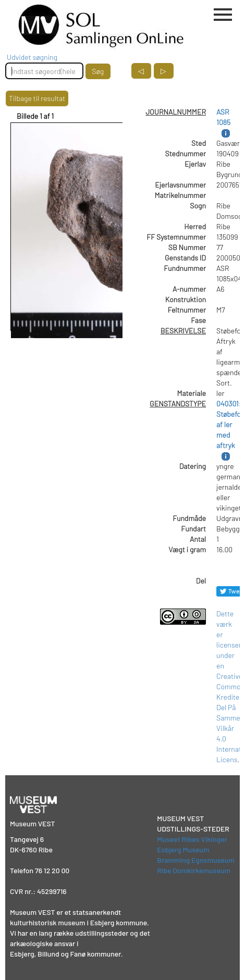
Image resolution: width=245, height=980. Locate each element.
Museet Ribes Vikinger (192, 839)
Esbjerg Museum (183, 849)
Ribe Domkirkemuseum (194, 870)
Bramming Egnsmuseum (196, 860)
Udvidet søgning (32, 57)
